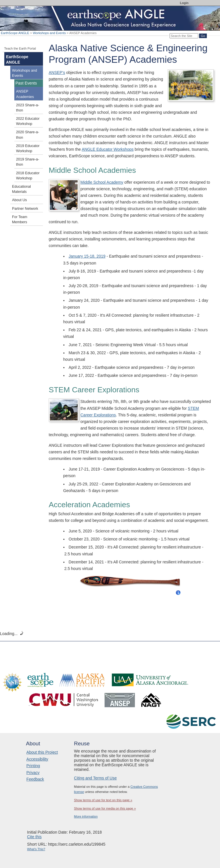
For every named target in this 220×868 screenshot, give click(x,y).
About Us (19, 200)
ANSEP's (57, 73)
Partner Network (25, 209)
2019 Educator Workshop (28, 148)
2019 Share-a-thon (28, 162)
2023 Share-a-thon (28, 108)
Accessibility (37, 759)
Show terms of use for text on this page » (103, 800)
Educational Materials (21, 189)
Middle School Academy (102, 182)
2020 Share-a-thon (28, 135)
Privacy (33, 773)
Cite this (35, 837)
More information (86, 816)
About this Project (42, 752)
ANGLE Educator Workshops (108, 149)
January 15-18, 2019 (87, 256)
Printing (33, 766)
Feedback (35, 779)
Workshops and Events (49, 33)
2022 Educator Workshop (28, 121)
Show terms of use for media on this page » (105, 808)
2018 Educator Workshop (28, 176)
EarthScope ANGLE (15, 33)
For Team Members (20, 220)
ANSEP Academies (25, 94)
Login (184, 3)
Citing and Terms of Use (95, 778)
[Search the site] (184, 36)
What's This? (36, 849)
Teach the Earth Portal (20, 48)
